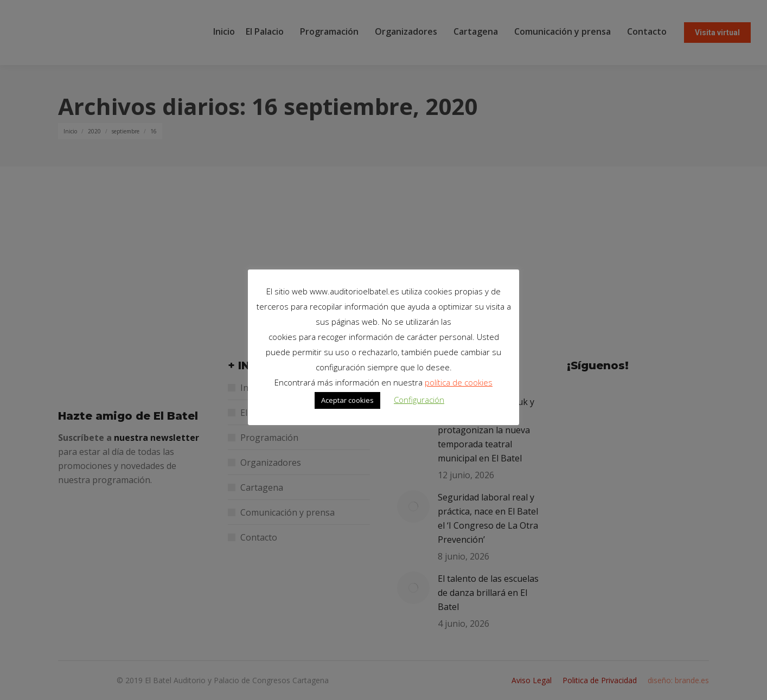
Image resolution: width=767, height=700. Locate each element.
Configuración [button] (419, 400)
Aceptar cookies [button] (347, 400)
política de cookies (459, 382)
